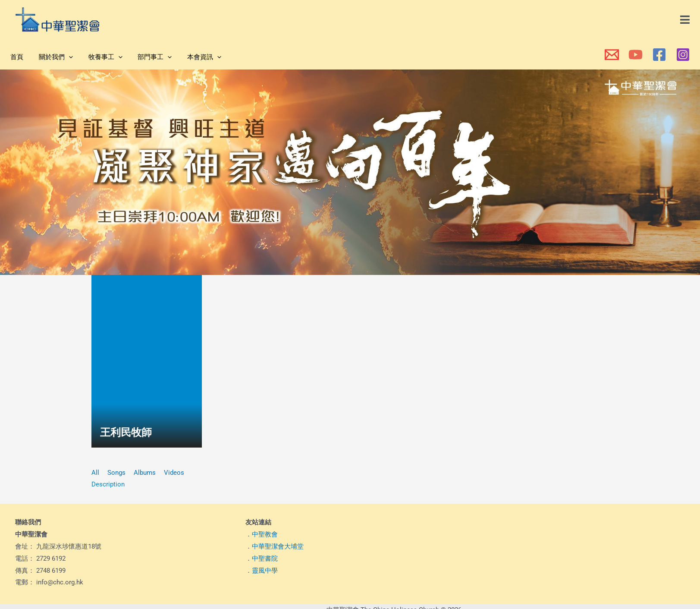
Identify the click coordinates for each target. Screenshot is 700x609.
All (95, 473)
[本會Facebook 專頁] (659, 55)
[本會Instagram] (683, 55)
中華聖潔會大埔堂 (278, 546)
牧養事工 (99, 57)
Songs (116, 473)
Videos (174, 473)
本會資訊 (193, 57)
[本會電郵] (612, 55)
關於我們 (52, 57)
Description (108, 484)
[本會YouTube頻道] (636, 55)
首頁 (16, 57)
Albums (145, 473)
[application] (65, 57)
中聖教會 (265, 534)
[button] (685, 20)
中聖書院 (265, 559)
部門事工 (146, 57)
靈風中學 (265, 571)
